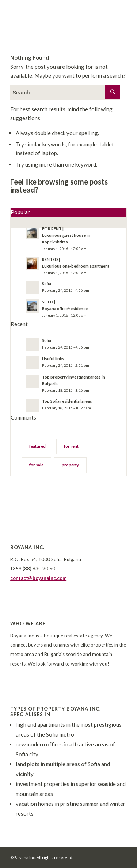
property (70, 465)
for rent (71, 446)
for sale (36, 465)
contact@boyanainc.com (38, 578)
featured (37, 446)
